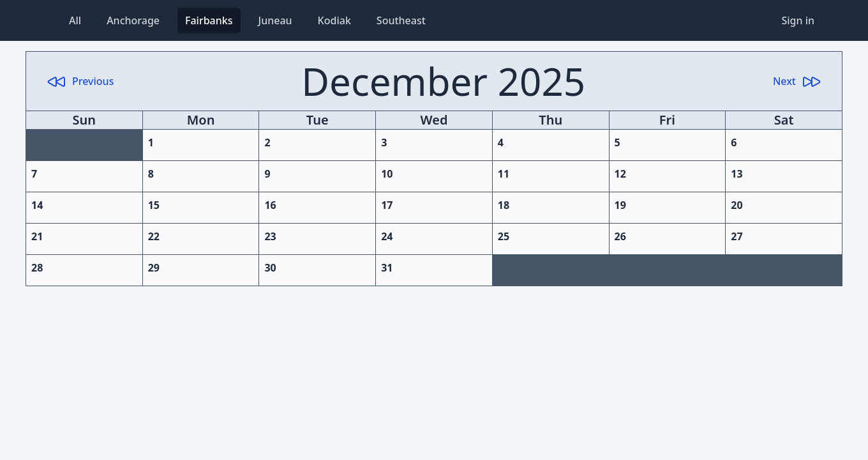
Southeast (401, 20)
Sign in (798, 20)
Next (797, 81)
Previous (80, 81)
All (75, 20)
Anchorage (133, 20)
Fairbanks (209, 20)
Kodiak (334, 20)
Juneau (275, 20)
